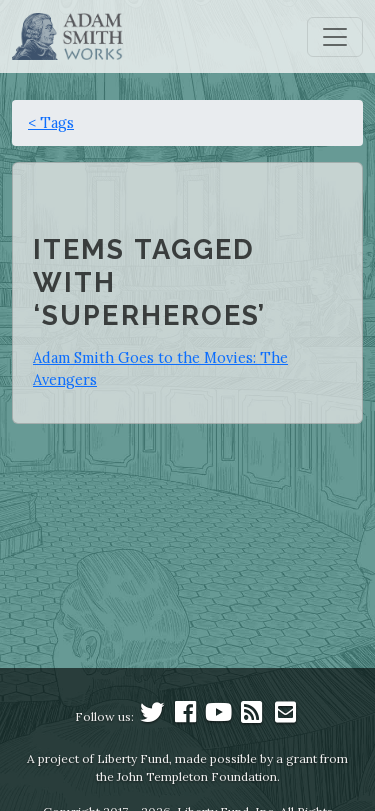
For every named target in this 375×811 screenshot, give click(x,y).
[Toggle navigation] (335, 37)
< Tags (51, 122)
